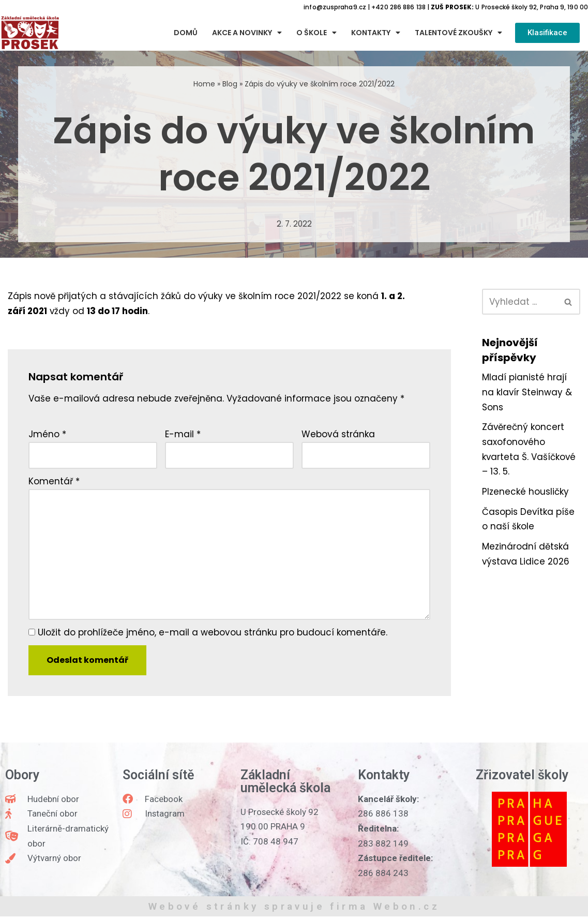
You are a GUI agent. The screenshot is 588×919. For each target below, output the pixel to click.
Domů (186, 33)
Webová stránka (338, 435)
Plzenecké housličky (525, 493)
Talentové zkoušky (458, 33)
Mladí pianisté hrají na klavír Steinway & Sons (527, 393)
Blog (230, 84)
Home (204, 84)
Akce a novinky (247, 33)
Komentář (54, 482)
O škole (316, 33)
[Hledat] (519, 302)
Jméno (47, 435)
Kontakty (376, 33)
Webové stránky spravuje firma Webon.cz (294, 909)
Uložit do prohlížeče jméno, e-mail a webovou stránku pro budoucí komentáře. (213, 634)
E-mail (183, 435)
